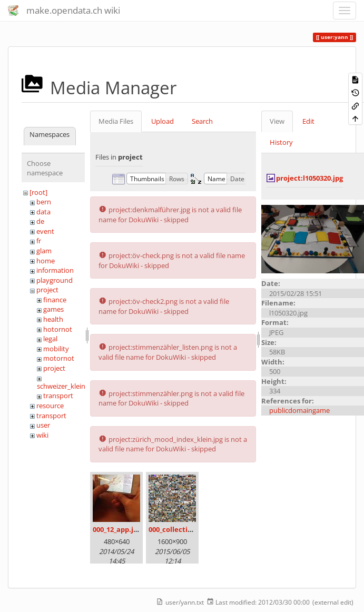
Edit (308, 121)
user (43, 425)
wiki (42, 435)
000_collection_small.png (190, 529)
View (277, 121)
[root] (38, 192)
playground (55, 280)
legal (50, 339)
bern (44, 202)
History (281, 142)
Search (202, 121)
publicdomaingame (299, 410)
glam (44, 251)
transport (58, 396)
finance (55, 300)
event (45, 231)
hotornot (58, 329)
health (53, 319)
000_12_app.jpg (117, 529)
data (43, 212)
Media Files (116, 121)
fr (39, 241)
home (46, 261)
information (55, 270)
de (40, 221)
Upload (163, 121)
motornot (59, 358)
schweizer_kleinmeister (73, 386)
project (47, 290)
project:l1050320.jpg (309, 178)
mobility (56, 349)
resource (50, 406)
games (53, 309)
